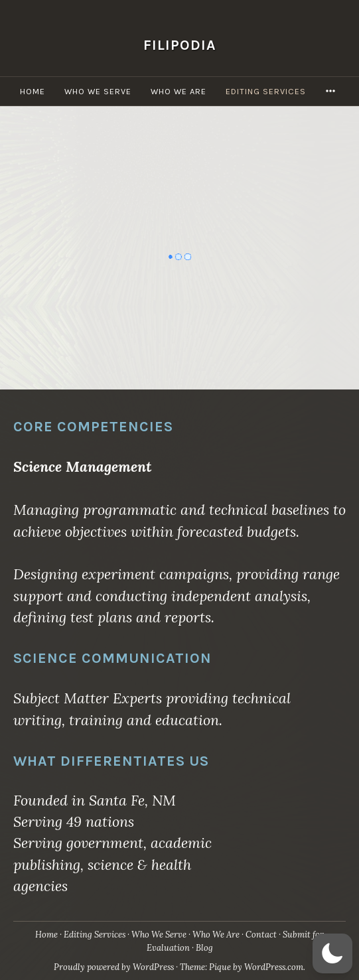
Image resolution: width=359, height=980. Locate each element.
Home (33, 91)
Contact (261, 935)
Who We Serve (98, 91)
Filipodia (180, 45)
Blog (204, 948)
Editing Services (266, 91)
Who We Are (179, 91)
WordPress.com (274, 967)
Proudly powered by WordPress (114, 967)
